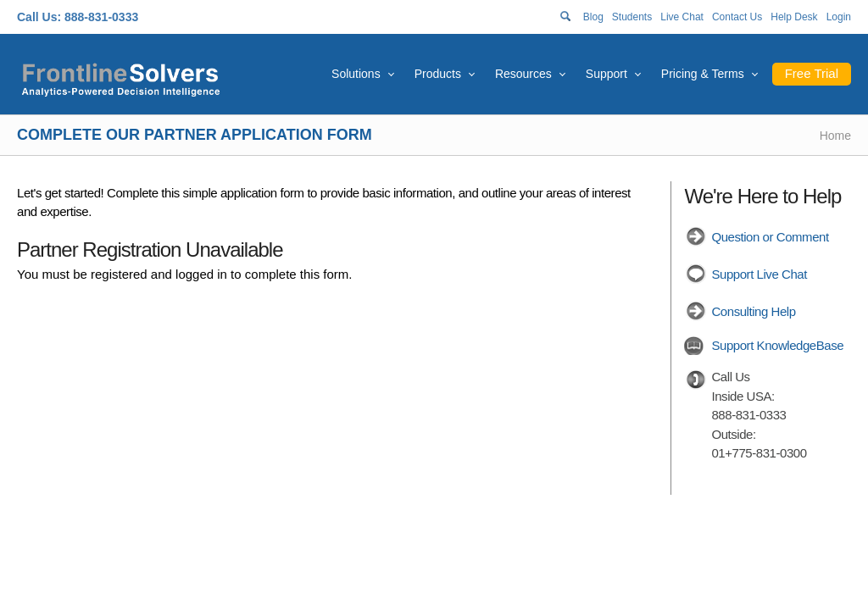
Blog (593, 17)
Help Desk (794, 17)
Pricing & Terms (703, 74)
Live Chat (682, 17)
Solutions (356, 74)
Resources (523, 74)
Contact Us (737, 17)
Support (606, 74)
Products (438, 74)
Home (835, 136)
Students (632, 17)
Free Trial (812, 73)
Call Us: (39, 17)
